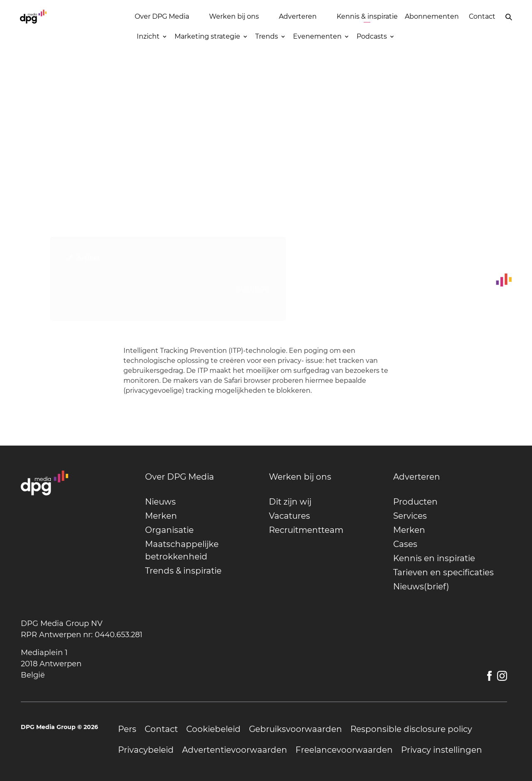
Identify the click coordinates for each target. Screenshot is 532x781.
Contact (482, 16)
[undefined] (202, 477)
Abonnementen (432, 16)
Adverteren (298, 16)
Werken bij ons (234, 16)
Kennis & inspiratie (367, 16)
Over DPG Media (162, 16)
